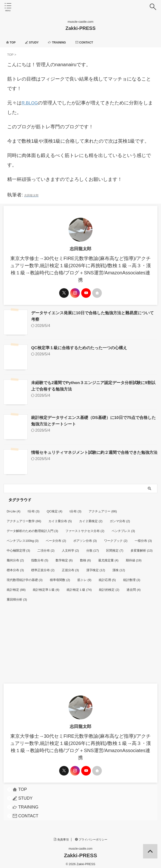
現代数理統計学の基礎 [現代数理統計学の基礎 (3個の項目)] (25, 577)
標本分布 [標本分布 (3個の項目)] (15, 567)
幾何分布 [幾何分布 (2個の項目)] (15, 557)
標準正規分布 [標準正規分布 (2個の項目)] (43, 567)
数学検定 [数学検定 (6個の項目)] (64, 557)
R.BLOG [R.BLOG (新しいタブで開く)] (31, 103)
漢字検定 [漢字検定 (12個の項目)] (96, 567)
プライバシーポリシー (91, 837)
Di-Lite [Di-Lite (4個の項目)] (14, 508)
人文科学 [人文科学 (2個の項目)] (70, 548)
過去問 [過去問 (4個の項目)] (134, 587)
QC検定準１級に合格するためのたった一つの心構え (82, 347)
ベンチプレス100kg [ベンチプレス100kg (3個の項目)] (23, 538)
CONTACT (92, 42)
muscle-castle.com (80, 846)
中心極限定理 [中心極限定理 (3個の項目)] (18, 548)
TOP (12, 42)
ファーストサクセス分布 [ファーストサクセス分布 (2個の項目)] (85, 528)
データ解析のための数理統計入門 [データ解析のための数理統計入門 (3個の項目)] (32, 528)
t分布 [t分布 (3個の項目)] (76, 508)
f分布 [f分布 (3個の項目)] (34, 508)
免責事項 (61, 837)
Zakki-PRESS (80, 28)
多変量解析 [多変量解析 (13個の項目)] (142, 548)
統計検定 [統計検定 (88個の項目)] (16, 587)
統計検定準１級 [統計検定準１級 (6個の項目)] (46, 587)
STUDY (35, 42)
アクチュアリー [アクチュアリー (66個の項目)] (103, 508)
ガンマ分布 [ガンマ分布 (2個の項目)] (120, 518)
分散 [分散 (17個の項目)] (93, 548)
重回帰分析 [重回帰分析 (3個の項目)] (17, 597)
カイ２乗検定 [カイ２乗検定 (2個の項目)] (91, 518)
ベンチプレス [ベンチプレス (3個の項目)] (123, 528)
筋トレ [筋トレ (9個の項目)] (84, 577)
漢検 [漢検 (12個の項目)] (119, 567)
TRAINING (62, 42)
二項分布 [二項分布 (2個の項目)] (46, 548)
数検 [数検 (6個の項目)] (86, 557)
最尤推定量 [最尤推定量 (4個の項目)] (108, 557)
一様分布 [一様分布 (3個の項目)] (143, 538)
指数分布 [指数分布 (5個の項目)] (40, 557)
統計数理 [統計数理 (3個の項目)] (132, 577)
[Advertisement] (80, 645)
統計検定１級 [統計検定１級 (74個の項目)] (79, 587)
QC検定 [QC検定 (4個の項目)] (55, 508)
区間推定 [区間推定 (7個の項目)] (115, 548)
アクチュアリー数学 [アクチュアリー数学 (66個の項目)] (24, 518)
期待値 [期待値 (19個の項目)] (134, 557)
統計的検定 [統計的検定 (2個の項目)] (109, 587)
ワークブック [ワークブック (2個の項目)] (116, 538)
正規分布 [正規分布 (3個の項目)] (70, 567)
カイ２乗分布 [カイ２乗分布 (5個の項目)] (60, 518)
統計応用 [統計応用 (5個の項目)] (107, 577)
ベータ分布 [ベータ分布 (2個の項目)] (56, 538)
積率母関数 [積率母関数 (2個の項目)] (60, 577)
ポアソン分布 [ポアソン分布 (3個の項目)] (85, 538)
